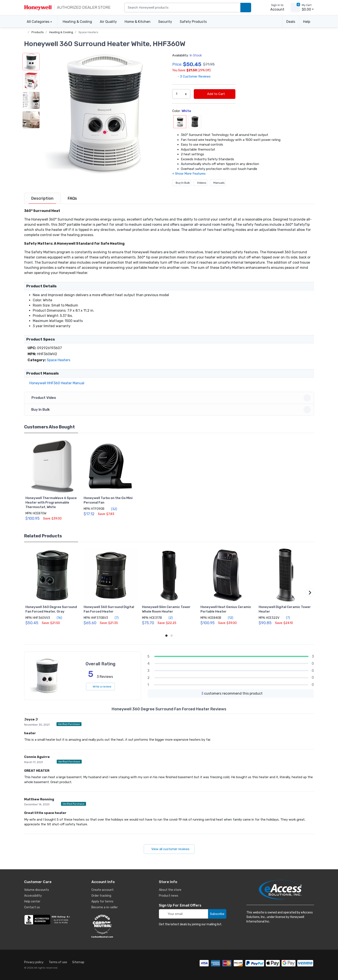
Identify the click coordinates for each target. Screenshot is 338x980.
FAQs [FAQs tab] (72, 198)
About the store (170, 890)
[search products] (246, 8)
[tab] (42, 198)
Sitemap (78, 962)
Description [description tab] (42, 198)
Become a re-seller (105, 907)
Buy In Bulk (182, 183)
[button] (103, 114)
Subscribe (217, 914)
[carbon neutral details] (115, 926)
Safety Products (193, 22)
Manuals (218, 183)
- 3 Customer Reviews (191, 76)
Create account (102, 890)
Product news (169, 896)
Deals (291, 22)
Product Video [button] (170, 398)
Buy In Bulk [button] (170, 410)
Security (165, 22)
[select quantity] (181, 94)
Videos (200, 183)
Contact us (32, 907)
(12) (228, 618)
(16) (57, 618)
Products (38, 32)
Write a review (100, 687)
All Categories (37, 22)
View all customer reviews (169, 849)
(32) (112, 509)
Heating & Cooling (77, 22)
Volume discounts (37, 890)
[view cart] (295, 8)
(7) (114, 618)
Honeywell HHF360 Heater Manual (56, 383)
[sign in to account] (274, 8)
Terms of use (58, 962)
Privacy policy (34, 962)
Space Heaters (88, 32)
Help (307, 22)
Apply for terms (102, 901)
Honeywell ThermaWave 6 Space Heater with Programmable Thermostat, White (51, 502)
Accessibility (33, 896)
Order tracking (101, 896)
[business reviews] (48, 920)
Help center (32, 901)
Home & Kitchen (138, 22)
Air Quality (108, 22)
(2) (168, 618)
